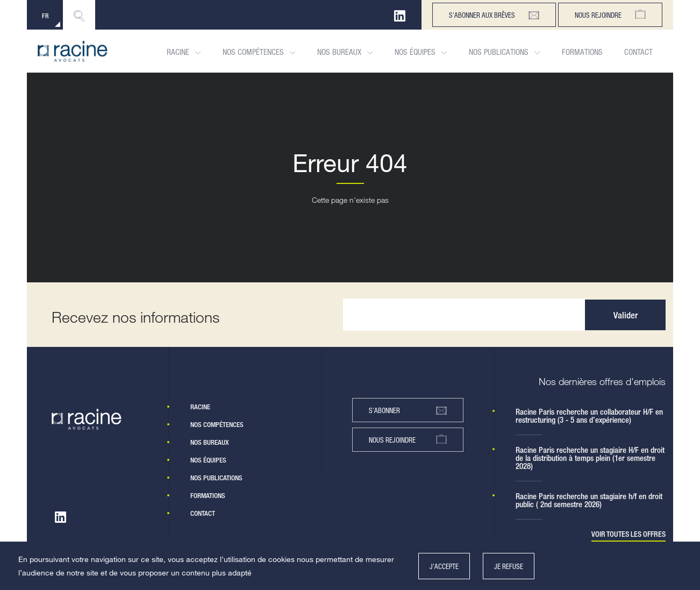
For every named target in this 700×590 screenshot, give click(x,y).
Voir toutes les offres (628, 534)
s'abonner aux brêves (494, 15)
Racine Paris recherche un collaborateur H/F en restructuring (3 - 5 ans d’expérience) (589, 416)
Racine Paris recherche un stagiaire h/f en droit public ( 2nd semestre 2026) (589, 500)
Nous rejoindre (610, 15)
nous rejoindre (408, 440)
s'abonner (408, 410)
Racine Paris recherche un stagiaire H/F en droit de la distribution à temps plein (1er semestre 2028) (590, 458)
